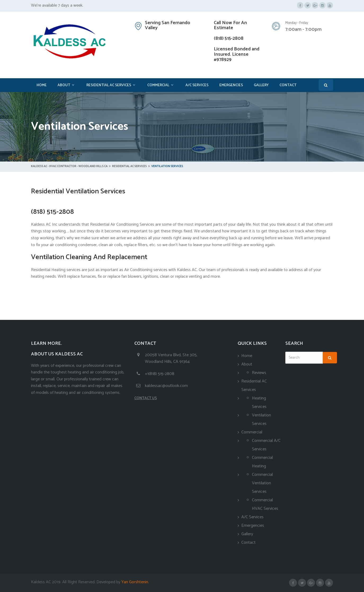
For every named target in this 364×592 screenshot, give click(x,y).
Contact (288, 85)
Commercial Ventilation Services (262, 483)
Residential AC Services (109, 85)
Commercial (158, 85)
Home (42, 85)
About (64, 85)
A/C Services (197, 85)
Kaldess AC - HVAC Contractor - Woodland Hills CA (69, 166)
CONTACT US (146, 398)
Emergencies (231, 85)
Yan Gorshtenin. (135, 582)
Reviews (259, 373)
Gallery (261, 85)
